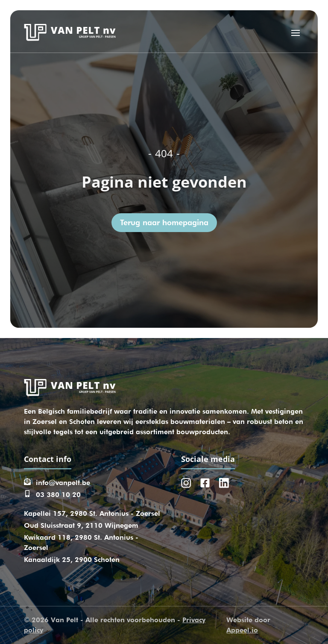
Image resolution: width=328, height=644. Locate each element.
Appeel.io (242, 630)
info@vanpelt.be (63, 483)
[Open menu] (296, 32)
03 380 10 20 (58, 495)
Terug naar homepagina (164, 222)
